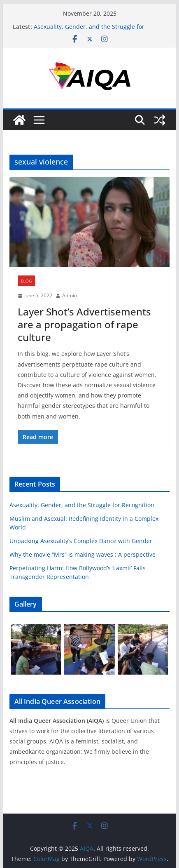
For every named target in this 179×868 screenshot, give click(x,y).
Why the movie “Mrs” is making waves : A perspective (83, 554)
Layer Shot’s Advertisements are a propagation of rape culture (84, 324)
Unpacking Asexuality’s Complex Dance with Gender (81, 541)
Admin (70, 295)
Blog (26, 281)
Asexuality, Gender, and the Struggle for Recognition (82, 505)
